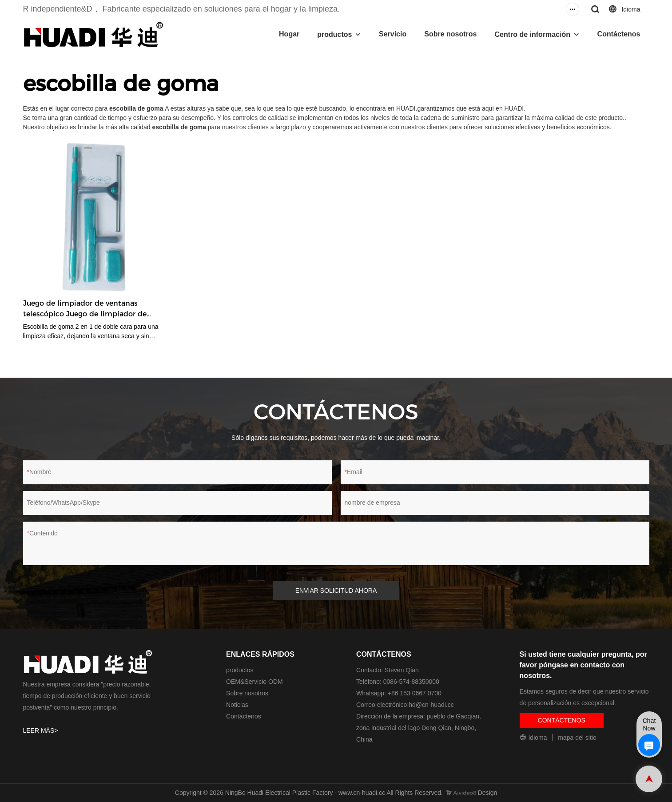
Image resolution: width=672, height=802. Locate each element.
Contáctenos (619, 34)
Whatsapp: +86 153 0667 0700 (399, 693)
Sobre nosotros (450, 34)
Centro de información (532, 34)
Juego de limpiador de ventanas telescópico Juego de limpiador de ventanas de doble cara (85, 309)
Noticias (237, 705)
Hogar (289, 34)
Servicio (393, 34)
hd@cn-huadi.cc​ (431, 705)
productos (334, 34)
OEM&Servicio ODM (254, 682)
